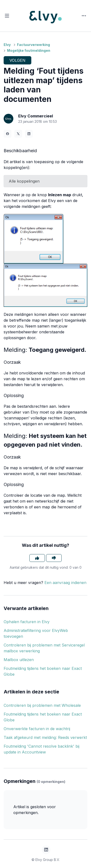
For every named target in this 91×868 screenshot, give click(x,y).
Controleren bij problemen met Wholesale (42, 705)
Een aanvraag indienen (65, 583)
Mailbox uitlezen (19, 660)
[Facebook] (8, 134)
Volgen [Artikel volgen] (17, 60)
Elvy (7, 45)
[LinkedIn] (29, 134)
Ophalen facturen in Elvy (27, 622)
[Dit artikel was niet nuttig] (54, 558)
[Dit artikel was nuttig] (37, 558)
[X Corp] (18, 134)
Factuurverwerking (33, 45)
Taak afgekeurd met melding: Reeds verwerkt (45, 737)
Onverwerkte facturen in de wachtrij (37, 729)
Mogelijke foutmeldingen (29, 50)
